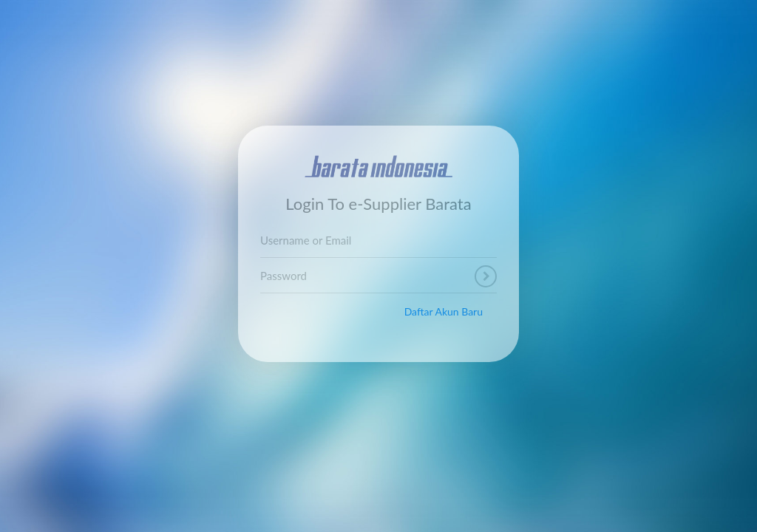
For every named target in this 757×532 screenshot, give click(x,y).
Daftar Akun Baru (444, 311)
